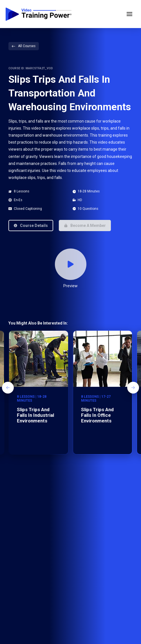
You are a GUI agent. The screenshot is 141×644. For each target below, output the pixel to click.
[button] (129, 14)
